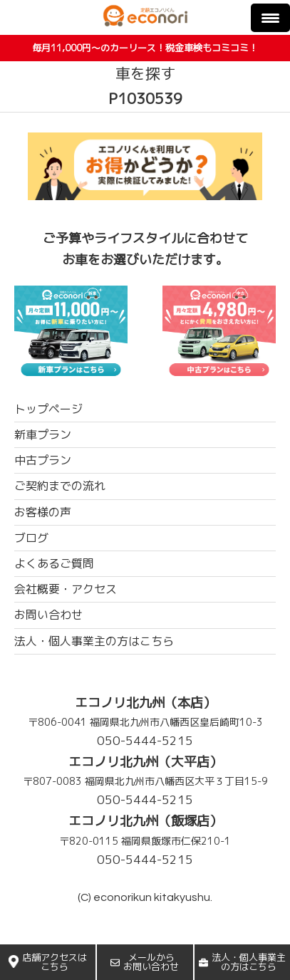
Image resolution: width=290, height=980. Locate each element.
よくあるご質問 (54, 563)
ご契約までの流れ (60, 486)
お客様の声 (43, 512)
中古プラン (43, 460)
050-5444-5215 (145, 740)
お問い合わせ (48, 615)
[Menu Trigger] (270, 18)
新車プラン (43, 434)
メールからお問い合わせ (145, 962)
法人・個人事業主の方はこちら (242, 962)
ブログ (31, 538)
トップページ (48, 409)
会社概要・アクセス (66, 589)
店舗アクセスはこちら (48, 962)
